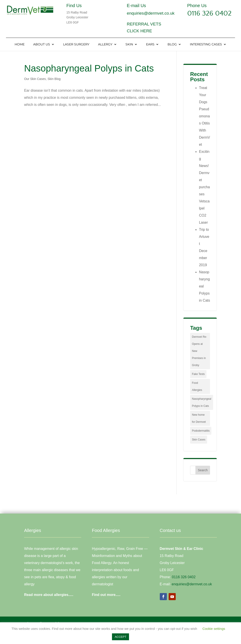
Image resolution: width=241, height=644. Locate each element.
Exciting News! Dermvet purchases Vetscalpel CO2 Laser (204, 187)
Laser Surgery (76, 45)
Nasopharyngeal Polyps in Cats (89, 68)
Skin (129, 45)
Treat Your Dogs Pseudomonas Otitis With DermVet (204, 116)
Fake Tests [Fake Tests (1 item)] (198, 374)
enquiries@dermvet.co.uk (151, 13)
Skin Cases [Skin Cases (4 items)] (199, 440)
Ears (150, 45)
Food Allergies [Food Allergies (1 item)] (197, 386)
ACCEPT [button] (120, 637)
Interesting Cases (206, 45)
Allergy (105, 45)
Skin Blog (54, 79)
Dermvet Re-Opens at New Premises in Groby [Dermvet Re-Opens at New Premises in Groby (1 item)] (199, 351)
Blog (172, 45)
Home (20, 45)
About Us (42, 45)
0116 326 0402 (209, 13)
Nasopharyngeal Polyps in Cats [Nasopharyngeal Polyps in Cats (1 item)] (201, 402)
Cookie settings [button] (214, 629)
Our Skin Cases (35, 79)
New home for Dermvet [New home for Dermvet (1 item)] (199, 418)
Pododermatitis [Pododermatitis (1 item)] (201, 431)
